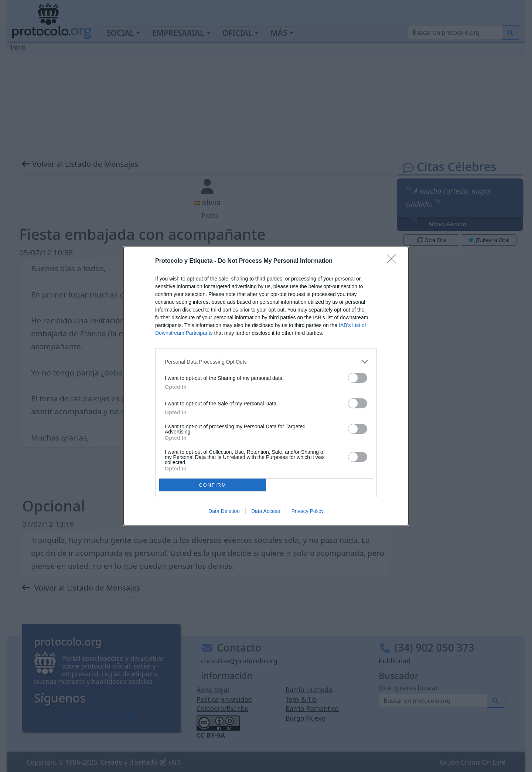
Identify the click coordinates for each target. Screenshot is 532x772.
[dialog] (266, 386)
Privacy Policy (308, 511)
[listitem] (266, 362)
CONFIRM (213, 485)
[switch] (358, 378)
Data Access (266, 511)
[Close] (394, 261)
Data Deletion (224, 511)
